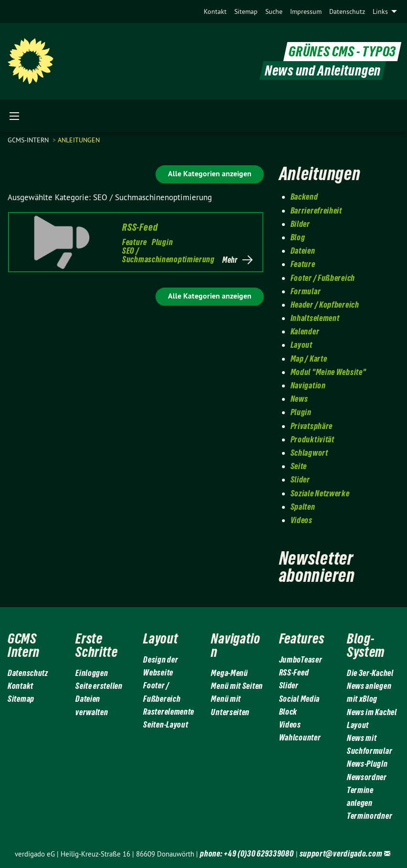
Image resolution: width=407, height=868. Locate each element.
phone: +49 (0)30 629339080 (247, 853)
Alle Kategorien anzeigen (210, 174)
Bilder (300, 224)
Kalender (305, 331)
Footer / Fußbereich (323, 278)
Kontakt (215, 11)
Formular (306, 291)
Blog (298, 237)
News (299, 399)
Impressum (306, 11)
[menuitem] (215, 11)
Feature (135, 242)
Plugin (162, 242)
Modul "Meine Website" (329, 372)
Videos (302, 520)
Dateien (303, 251)
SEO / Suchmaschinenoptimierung (168, 255)
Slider (300, 479)
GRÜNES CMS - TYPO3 (342, 52)
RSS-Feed (140, 227)
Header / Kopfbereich (325, 305)
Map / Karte (309, 359)
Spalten (303, 507)
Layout (302, 345)
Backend (304, 197)
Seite (299, 466)
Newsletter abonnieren (317, 567)
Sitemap (246, 11)
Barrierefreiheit (316, 210)
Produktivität (313, 439)
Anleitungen (79, 140)
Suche (274, 11)
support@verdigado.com (341, 853)
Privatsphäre (312, 426)
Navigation (308, 385)
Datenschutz (347, 11)
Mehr (230, 260)
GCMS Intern (24, 645)
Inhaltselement (315, 318)
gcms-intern (29, 140)
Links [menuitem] (380, 11)
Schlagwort (309, 453)
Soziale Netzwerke (320, 493)
